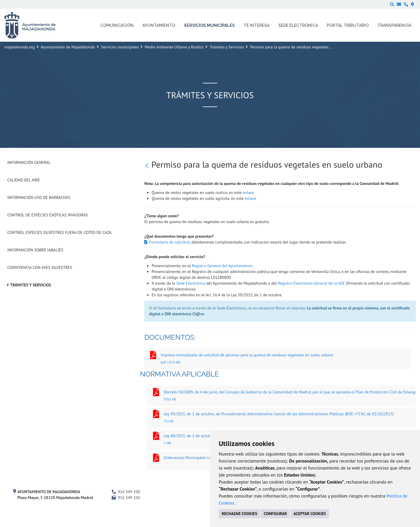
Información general (29, 162)
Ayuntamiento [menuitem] (159, 25)
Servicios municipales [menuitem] (209, 25)
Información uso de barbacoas (39, 197)
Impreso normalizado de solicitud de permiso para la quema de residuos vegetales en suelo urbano (278, 359)
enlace (248, 192)
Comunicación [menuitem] (117, 25)
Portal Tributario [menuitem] (348, 25)
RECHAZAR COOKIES (239, 514)
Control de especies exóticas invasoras (48, 215)
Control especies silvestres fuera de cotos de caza (60, 232)
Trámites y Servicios (227, 47)
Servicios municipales (120, 47)
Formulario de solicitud (169, 242)
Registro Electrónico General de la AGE (311, 283)
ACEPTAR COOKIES (310, 514)
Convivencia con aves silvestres (40, 267)
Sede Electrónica (191, 283)
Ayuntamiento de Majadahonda (68, 47)
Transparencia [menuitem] (394, 25)
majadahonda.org (20, 47)
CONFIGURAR (275, 514)
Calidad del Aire (24, 180)
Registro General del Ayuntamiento (222, 266)
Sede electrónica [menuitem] (298, 25)
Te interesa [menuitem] (257, 25)
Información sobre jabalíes (35, 250)
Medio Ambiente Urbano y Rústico (174, 47)
